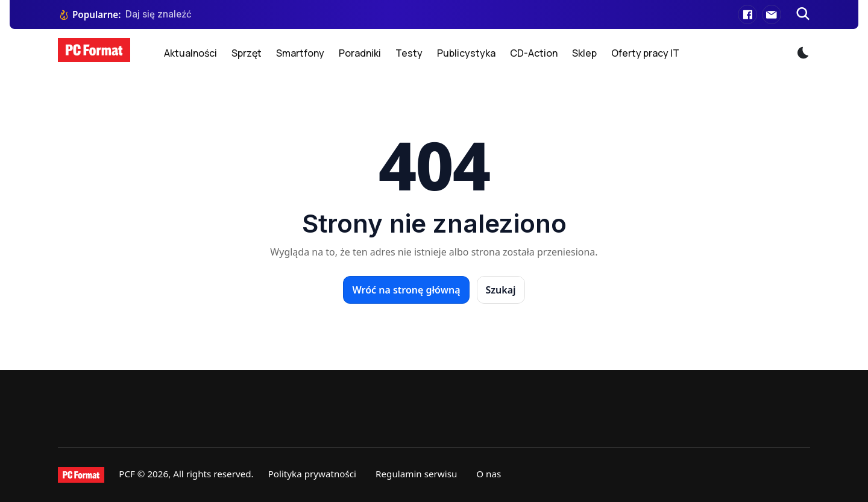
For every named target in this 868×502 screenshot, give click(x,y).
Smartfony (300, 53)
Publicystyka (466, 53)
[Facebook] (747, 14)
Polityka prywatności (312, 474)
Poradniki (360, 53)
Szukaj (501, 290)
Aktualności (190, 53)
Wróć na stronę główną (406, 290)
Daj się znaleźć (159, 14)
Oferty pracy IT (645, 53)
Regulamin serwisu (416, 474)
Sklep (584, 53)
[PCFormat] (81, 475)
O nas (489, 474)
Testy (409, 53)
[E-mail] (772, 14)
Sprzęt (247, 53)
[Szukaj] (803, 14)
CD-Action (534, 53)
